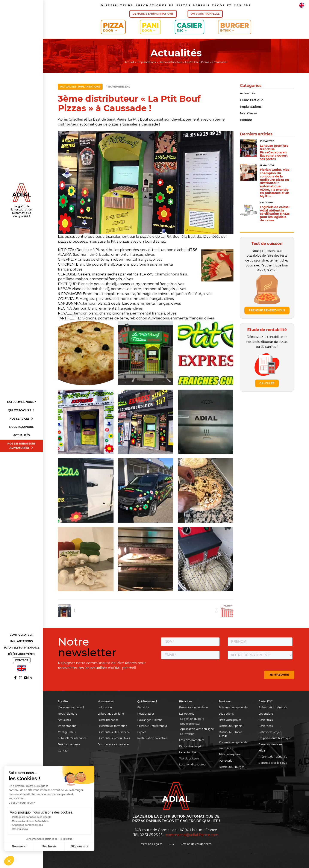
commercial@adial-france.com (192, 835)
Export (142, 732)
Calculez (267, 383)
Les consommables (192, 740)
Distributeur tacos (231, 732)
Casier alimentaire (270, 744)
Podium (246, 120)
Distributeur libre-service (114, 732)
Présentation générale (193, 707)
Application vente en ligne (197, 729)
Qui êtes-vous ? (21, 410)
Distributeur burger (231, 767)
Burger (235, 27)
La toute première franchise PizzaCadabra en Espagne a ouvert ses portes (274, 152)
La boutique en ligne (111, 714)
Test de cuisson (189, 758)
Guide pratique (252, 100)
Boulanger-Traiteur (150, 720)
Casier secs (266, 726)
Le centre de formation (112, 726)
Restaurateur (146, 714)
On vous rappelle (205, 14)
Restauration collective (152, 738)
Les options (187, 714)
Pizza (113, 27)
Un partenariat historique (275, 738)
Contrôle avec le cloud (273, 763)
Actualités (22, 435)
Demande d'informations (153, 14)
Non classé (248, 113)
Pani (150, 27)
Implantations (22, 641)
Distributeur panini (231, 726)
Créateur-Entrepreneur (152, 726)
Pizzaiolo (143, 707)
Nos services (21, 419)
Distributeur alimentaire (113, 744)
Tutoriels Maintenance (22, 648)
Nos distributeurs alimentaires (21, 446)
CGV (171, 844)
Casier (189, 27)
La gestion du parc (192, 719)
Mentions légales (151, 844)
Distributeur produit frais (114, 738)
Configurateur (21, 635)
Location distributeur (193, 764)
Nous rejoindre (21, 427)
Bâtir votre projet (190, 746)
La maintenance (108, 720)
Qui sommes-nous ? (21, 402)
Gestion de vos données (196, 844)
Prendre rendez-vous (267, 310)
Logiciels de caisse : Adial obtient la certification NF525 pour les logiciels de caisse (275, 214)
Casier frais (266, 720)
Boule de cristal (190, 724)
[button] (9, 861)
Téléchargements (21, 654)
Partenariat (226, 761)
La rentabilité (188, 752)
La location (105, 707)
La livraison (187, 734)
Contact (22, 660)
